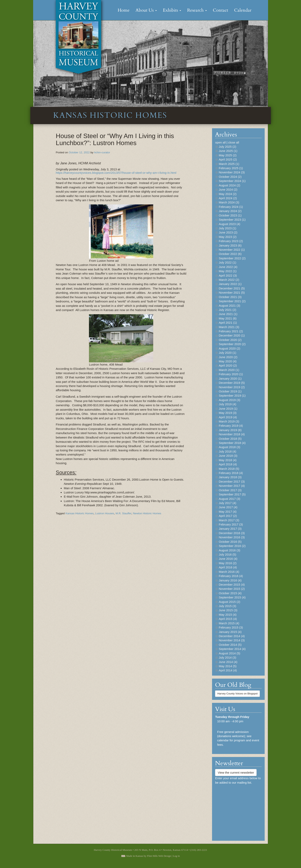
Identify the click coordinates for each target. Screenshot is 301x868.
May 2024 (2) (228, 194)
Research (197, 10)
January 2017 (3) (230, 529)
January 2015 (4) (230, 632)
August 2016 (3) (229, 550)
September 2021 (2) (232, 301)
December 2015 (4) (232, 585)
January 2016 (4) (230, 580)
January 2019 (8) (230, 430)
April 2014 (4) (228, 670)
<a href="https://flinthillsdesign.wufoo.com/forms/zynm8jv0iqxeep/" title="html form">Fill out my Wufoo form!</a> (238, 811)
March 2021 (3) (229, 327)
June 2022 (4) (228, 267)
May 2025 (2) (228, 155)
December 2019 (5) (232, 383)
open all (220, 142)
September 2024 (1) (232, 181)
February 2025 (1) (231, 168)
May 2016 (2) (228, 563)
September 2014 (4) (232, 649)
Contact (220, 10)
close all (234, 142)
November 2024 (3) (232, 172)
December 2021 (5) (232, 288)
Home (124, 10)
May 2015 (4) (228, 615)
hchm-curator (102, 152)
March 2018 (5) (229, 469)
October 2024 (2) (230, 177)
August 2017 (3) (229, 499)
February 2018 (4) (231, 473)
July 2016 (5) (227, 554)
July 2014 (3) (227, 657)
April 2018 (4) (228, 464)
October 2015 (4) (230, 593)
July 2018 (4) (227, 451)
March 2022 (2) (229, 280)
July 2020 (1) (227, 353)
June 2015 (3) (228, 610)
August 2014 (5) (229, 653)
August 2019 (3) (229, 400)
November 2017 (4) (232, 486)
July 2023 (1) (227, 228)
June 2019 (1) (228, 409)
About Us (146, 10)
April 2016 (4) (228, 567)
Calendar (243, 10)
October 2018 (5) (230, 439)
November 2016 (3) (232, 537)
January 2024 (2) (230, 211)
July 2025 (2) (227, 147)
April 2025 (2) (228, 159)
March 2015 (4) (229, 623)
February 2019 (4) (231, 426)
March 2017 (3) (229, 520)
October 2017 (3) (230, 490)
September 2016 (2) (232, 546)
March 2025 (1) (229, 164)
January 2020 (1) (230, 378)
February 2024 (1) (231, 207)
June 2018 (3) (228, 456)
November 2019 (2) (232, 387)
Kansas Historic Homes (80, 513)
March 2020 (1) (229, 370)
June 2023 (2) (228, 232)
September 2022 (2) (232, 258)
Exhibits (172, 10)
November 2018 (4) (232, 434)
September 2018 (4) (232, 443)
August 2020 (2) (229, 348)
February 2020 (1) (231, 374)
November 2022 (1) (232, 250)
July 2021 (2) (227, 310)
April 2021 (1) (228, 323)
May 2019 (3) (228, 413)
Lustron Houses (105, 513)
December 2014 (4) (232, 636)
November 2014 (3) (232, 640)
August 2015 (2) (229, 602)
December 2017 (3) (232, 481)
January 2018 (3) (230, 477)
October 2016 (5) (230, 542)
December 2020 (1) (232, 335)
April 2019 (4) (228, 417)
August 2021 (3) (229, 306)
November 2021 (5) (232, 293)
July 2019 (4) (227, 404)
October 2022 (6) (230, 254)
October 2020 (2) (230, 340)
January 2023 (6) (230, 245)
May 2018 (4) (228, 460)
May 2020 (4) (228, 361)
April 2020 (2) (228, 365)
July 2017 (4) (227, 503)
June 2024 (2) (228, 189)
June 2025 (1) (228, 151)
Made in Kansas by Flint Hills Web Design (149, 856)
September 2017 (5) (232, 494)
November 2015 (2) (232, 589)
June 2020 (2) (228, 357)
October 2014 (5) (230, 645)
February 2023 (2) (231, 241)
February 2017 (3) (231, 524)
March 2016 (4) (229, 572)
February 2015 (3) (231, 627)
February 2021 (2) (231, 331)
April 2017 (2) (228, 516)
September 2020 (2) (232, 344)
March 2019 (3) (229, 421)
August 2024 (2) (229, 185)
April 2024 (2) (228, 198)
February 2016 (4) (231, 576)
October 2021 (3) (230, 297)
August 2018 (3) (229, 447)
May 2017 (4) (228, 512)
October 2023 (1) (230, 215)
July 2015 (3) (227, 606)
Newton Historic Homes (147, 513)
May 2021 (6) (228, 318)
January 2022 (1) (230, 284)
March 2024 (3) (229, 202)
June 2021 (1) (228, 314)
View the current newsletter (236, 773)
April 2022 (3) (228, 275)
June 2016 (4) (228, 559)
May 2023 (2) (228, 237)
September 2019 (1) (232, 396)
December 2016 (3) (232, 533)
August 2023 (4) (229, 224)
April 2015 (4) (228, 619)
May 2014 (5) (228, 666)
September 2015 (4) (232, 597)
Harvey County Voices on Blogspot (237, 694)
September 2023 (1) (232, 220)
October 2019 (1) (230, 391)
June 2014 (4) (228, 662)
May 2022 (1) (228, 271)
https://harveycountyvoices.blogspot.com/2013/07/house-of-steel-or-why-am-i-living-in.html (116, 173)
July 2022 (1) (227, 262)
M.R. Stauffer (124, 513)
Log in (176, 856)
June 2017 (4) (228, 507)
